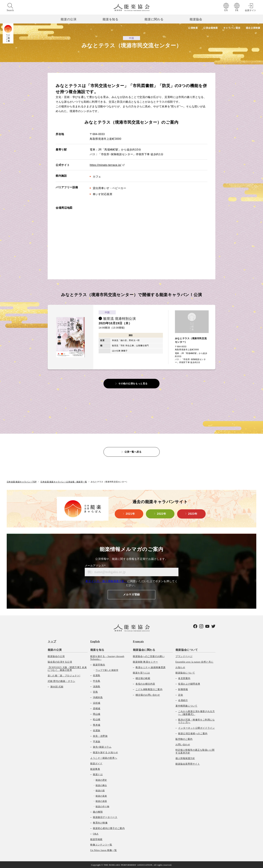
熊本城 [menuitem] (97, 724)
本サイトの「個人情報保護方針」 (106, 581)
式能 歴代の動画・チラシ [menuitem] (61, 681)
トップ (52, 641)
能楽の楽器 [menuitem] (101, 801)
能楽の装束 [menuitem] (101, 795)
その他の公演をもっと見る (133, 383)
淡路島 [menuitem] (97, 686)
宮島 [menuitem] (95, 691)
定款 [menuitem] (181, 694)
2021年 (130, 514)
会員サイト (251, 10)
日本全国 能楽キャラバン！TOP (22, 482)
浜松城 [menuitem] (97, 702)
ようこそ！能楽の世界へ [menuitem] (104, 757)
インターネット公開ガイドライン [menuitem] (196, 727)
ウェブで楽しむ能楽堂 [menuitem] (107, 670)
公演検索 (192, 28)
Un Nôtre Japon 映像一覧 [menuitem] (104, 850)
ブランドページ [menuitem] (184, 656)
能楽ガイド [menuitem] (96, 763)
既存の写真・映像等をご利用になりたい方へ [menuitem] (196, 721)
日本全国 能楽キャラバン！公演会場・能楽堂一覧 (64, 482)
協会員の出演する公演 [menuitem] (60, 661)
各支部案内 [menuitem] (184, 678)
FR (237, 10)
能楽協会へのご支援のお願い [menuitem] (149, 656)
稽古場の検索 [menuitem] (143, 678)
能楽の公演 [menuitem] (55, 649)
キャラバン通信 (232, 28)
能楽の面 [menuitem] (100, 790)
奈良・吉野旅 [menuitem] (100, 735)
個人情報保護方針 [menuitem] (185, 758)
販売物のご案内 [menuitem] (184, 738)
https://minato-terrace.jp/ (106, 165)
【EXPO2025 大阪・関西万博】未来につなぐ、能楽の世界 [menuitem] (67, 668)
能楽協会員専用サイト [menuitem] (188, 763)
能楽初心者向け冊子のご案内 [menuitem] (109, 828)
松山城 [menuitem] (97, 719)
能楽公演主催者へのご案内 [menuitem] (193, 733)
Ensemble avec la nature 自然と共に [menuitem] (194, 661)
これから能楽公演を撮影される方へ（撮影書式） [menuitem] (196, 712)
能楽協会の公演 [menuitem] (56, 656)
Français (138, 641)
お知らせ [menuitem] (180, 667)
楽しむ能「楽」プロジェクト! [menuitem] (64, 675)
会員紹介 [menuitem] (183, 700)
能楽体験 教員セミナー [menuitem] (145, 661)
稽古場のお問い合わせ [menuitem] (148, 694)
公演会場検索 (210, 28)
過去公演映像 (253, 28)
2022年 (162, 514)
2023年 (193, 514)
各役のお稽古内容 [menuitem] (145, 683)
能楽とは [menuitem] (98, 774)
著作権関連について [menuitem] (186, 705)
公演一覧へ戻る (133, 452)
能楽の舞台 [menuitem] (101, 785)
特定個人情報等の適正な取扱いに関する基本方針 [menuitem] (195, 751)
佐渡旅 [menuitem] (97, 730)
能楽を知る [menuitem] (97, 649)
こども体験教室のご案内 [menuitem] (149, 689)
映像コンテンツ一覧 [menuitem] (101, 844)
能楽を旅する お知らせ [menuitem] (106, 752)
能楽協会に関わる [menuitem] (144, 649)
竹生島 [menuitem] (97, 680)
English (95, 641)
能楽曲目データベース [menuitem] (105, 817)
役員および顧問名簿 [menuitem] (189, 683)
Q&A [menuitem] (96, 833)
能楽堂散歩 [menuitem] (99, 664)
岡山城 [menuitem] (97, 713)
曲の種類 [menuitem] (98, 811)
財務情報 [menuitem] (183, 689)
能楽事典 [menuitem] (95, 768)
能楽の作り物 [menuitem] (102, 806)
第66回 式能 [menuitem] (57, 686)
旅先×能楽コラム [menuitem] (102, 746)
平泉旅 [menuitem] (97, 741)
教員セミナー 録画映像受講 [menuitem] (151, 667)
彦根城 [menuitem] (97, 708)
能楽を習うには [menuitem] (141, 672)
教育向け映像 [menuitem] (100, 822)
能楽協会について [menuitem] (187, 649)
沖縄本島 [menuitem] (98, 697)
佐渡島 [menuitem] (97, 675)
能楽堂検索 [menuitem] (96, 839)
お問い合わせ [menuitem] (183, 744)
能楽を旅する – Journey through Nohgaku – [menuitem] (107, 657)
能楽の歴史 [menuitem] (101, 779)
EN (226, 10)
